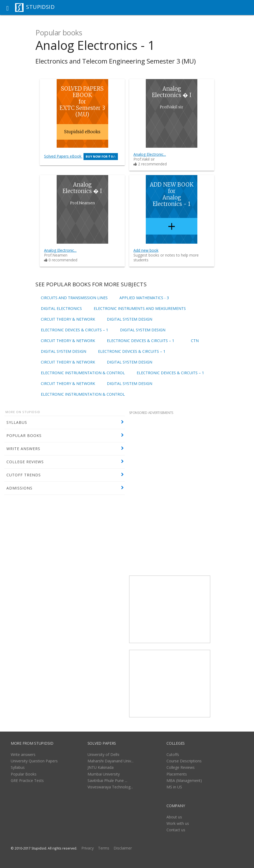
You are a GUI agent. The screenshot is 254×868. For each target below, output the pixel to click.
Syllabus (18, 767)
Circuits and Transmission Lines (74, 298)
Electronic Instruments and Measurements (140, 309)
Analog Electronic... (150, 154)
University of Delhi (103, 754)
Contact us (176, 830)
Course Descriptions (184, 761)
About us (174, 817)
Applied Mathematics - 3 (144, 298)
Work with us (178, 823)
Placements (177, 774)
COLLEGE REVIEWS (25, 462)
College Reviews (181, 767)
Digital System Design (130, 319)
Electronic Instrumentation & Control (83, 373)
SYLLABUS (17, 422)
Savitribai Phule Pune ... (107, 780)
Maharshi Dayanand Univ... (110, 761)
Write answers (23, 754)
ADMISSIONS (19, 488)
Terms (104, 848)
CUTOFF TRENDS (24, 475)
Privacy (88, 848)
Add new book (146, 250)
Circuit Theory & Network (68, 319)
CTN (195, 341)
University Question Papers (34, 761)
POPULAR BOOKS (24, 435)
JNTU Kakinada (101, 767)
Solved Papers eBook (81, 156)
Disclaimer (123, 848)
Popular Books (24, 774)
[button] (8, 8)
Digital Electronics (61, 309)
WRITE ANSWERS (23, 449)
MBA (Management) (184, 780)
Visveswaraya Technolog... (110, 787)
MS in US (174, 787)
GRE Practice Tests (27, 780)
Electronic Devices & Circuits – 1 (75, 330)
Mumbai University (104, 774)
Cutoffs (173, 754)
